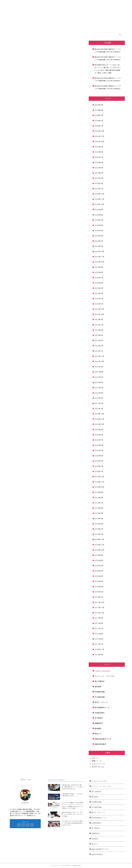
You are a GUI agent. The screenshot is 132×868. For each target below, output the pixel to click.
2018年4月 (99, 581)
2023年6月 (99, 283)
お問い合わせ (69, 3)
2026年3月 (99, 115)
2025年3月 (99, 178)
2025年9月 (99, 147)
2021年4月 (99, 393)
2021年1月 (99, 409)
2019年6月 (99, 508)
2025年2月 (99, 183)
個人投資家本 (100, 681)
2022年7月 (99, 325)
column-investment (103, 671)
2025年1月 (99, 189)
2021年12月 (99, 356)
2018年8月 (99, 560)
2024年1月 (99, 246)
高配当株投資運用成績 (45, 3)
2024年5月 (99, 231)
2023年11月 (99, 257)
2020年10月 (99, 424)
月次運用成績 (100, 697)
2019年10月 (99, 487)
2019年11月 (99, 482)
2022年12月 (99, 309)
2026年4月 (99, 110)
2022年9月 (99, 320)
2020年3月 (99, 461)
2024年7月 (99, 220)
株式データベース (101, 702)
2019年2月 (99, 529)
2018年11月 (99, 545)
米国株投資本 (100, 713)
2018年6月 (99, 571)
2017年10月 (99, 613)
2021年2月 (99, 403)
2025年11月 (99, 136)
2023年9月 (99, 267)
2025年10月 (99, 142)
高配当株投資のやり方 (103, 739)
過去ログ (98, 734)
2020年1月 (99, 471)
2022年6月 (99, 330)
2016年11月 (99, 649)
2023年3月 (99, 293)
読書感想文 (99, 723)
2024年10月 (99, 204)
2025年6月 (99, 163)
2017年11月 (99, 608)
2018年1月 (99, 597)
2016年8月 (99, 655)
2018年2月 (99, 592)
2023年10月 (99, 262)
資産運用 (98, 729)
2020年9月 (99, 430)
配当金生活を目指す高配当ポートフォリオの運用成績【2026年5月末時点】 (108, 50)
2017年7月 (99, 629)
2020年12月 (99, 414)
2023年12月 (99, 252)
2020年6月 (99, 445)
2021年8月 (99, 372)
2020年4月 (99, 456)
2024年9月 (99, 210)
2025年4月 (99, 173)
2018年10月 (99, 550)
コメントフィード (98, 764)
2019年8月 (99, 498)
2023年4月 (99, 288)
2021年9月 (99, 367)
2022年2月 (99, 346)
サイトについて (20, 3)
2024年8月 (99, 215)
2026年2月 (99, 121)
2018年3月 (99, 587)
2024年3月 (99, 236)
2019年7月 (99, 503)
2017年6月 (99, 634)
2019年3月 (99, 524)
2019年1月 (99, 534)
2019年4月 (99, 519)
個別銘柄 (98, 687)
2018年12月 (99, 539)
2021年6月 (99, 382)
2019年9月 (99, 492)
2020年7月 (99, 440)
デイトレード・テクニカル (105, 676)
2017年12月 (99, 602)
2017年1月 (99, 644)
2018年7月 (99, 566)
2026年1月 (99, 126)
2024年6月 (99, 225)
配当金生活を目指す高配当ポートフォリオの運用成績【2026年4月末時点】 (108, 58)
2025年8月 (99, 152)
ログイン (95, 758)
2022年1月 (99, 351)
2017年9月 (99, 618)
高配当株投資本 (100, 744)
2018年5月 (99, 576)
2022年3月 (99, 341)
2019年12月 (99, 477)
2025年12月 (99, 131)
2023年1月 (99, 304)
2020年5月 (99, 450)
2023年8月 (99, 272)
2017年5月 (99, 639)
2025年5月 (99, 168)
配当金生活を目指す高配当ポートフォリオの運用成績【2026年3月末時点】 (108, 79)
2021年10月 (99, 361)
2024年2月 (99, 241)
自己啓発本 (99, 718)
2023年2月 (99, 299)
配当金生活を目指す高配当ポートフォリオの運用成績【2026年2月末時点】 (108, 87)
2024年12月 (99, 194)
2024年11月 (99, 199)
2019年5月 (99, 513)
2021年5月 (99, 388)
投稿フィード (97, 761)
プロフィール (94, 3)
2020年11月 (99, 419)
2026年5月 (99, 105)
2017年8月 (99, 623)
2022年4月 (99, 335)
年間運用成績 (100, 692)
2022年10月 (99, 314)
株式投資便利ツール (102, 708)
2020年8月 (99, 435)
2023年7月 (99, 278)
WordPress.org (98, 767)
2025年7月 (99, 157)
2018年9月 (99, 555)
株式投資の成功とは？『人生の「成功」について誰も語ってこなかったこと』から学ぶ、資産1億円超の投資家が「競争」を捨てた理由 (108, 69)
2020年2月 (99, 466)
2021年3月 (99, 398)
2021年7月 (99, 377)
